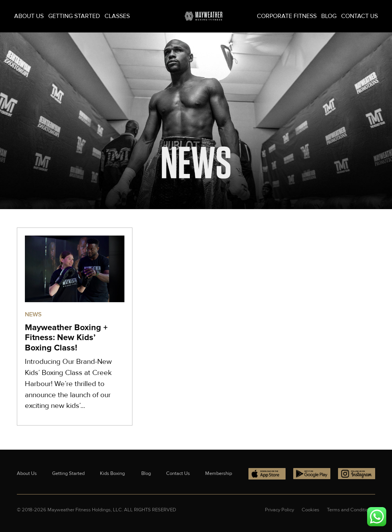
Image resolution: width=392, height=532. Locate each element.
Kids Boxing (113, 473)
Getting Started (74, 16)
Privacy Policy (279, 510)
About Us (29, 16)
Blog (329, 16)
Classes (117, 16)
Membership (219, 473)
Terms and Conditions (350, 510)
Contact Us (359, 16)
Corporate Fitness (287, 16)
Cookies (310, 510)
